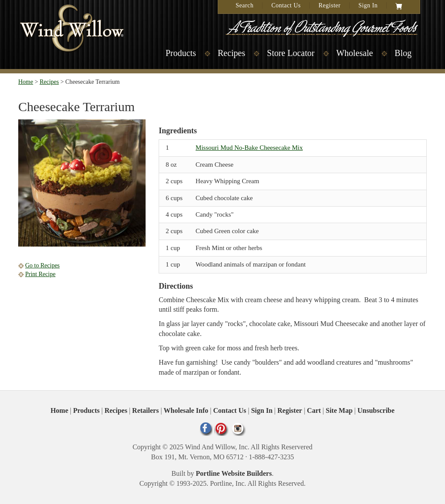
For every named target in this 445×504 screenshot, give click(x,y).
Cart (314, 410)
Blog (403, 53)
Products (181, 53)
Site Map (339, 410)
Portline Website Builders (234, 473)
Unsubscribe (376, 410)
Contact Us (286, 5)
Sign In (368, 5)
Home (26, 82)
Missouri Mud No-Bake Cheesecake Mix (249, 148)
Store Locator (291, 53)
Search (244, 5)
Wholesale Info (186, 410)
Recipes (231, 53)
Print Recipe (40, 274)
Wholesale (355, 53)
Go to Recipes (42, 265)
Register (330, 5)
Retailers (145, 410)
